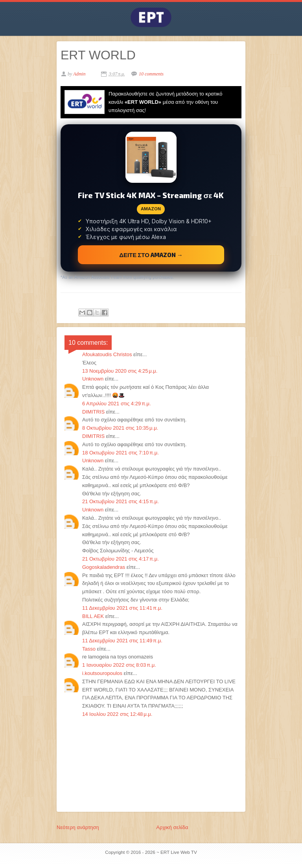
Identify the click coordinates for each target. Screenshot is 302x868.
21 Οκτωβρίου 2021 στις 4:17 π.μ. (121, 559)
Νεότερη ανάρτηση (78, 827)
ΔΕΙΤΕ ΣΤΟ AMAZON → (151, 255)
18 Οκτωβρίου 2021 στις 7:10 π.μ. (121, 453)
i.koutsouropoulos (102, 673)
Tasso (89, 649)
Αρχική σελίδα (172, 827)
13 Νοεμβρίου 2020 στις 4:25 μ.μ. (120, 371)
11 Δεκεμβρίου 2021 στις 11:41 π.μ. (122, 608)
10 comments (151, 74)
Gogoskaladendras (104, 567)
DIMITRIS (93, 412)
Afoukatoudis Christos (107, 354)
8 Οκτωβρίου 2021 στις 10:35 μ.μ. (120, 428)
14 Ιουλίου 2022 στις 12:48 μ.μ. (117, 714)
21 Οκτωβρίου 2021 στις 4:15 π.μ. (121, 501)
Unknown (93, 379)
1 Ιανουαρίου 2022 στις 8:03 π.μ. (119, 665)
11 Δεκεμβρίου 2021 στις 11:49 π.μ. (122, 641)
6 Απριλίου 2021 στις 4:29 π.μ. (117, 404)
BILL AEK (93, 616)
